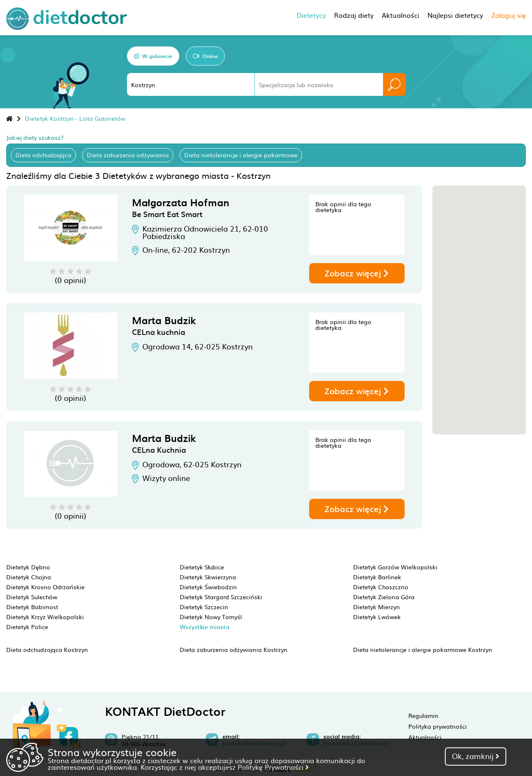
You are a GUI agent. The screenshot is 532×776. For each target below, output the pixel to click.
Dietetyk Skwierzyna (208, 577)
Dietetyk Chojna (29, 577)
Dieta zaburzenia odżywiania (128, 155)
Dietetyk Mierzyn (377, 607)
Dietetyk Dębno (28, 567)
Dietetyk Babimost (32, 607)
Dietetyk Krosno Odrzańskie (45, 587)
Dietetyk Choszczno (381, 587)
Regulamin (423, 715)
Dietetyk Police (27, 627)
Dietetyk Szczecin (204, 607)
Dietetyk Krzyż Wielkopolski (45, 617)
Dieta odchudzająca (43, 155)
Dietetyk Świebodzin (208, 587)
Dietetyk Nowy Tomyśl (211, 617)
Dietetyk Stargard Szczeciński (221, 597)
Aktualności (425, 737)
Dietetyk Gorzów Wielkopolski (395, 567)
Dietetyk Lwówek (377, 617)
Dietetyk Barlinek (377, 577)
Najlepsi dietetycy (455, 15)
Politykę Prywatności (273, 767)
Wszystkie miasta (205, 627)
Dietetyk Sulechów (32, 597)
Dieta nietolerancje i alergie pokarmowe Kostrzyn (423, 649)
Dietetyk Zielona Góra (384, 597)
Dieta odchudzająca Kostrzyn (47, 649)
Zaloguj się (509, 15)
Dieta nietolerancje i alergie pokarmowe (241, 155)
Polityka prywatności (438, 726)
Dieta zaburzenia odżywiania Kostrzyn (234, 649)
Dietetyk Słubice (202, 567)
